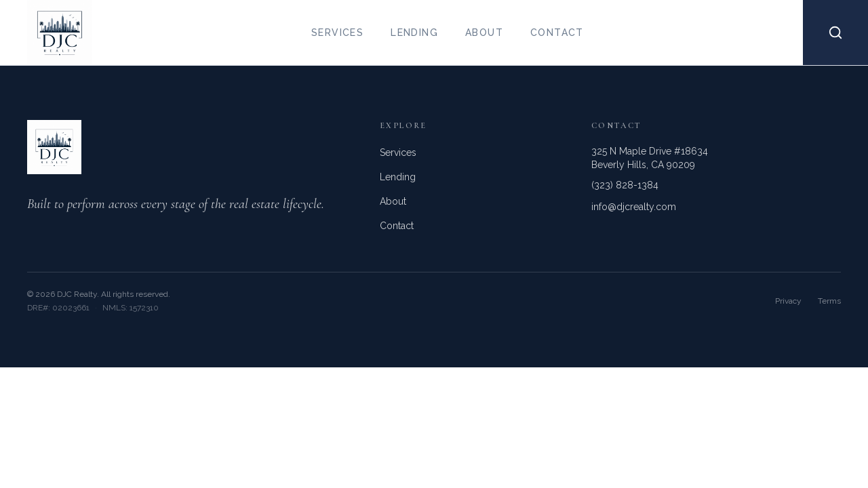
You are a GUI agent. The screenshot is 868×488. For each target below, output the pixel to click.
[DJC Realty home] (46, 33)
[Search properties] (835, 33)
